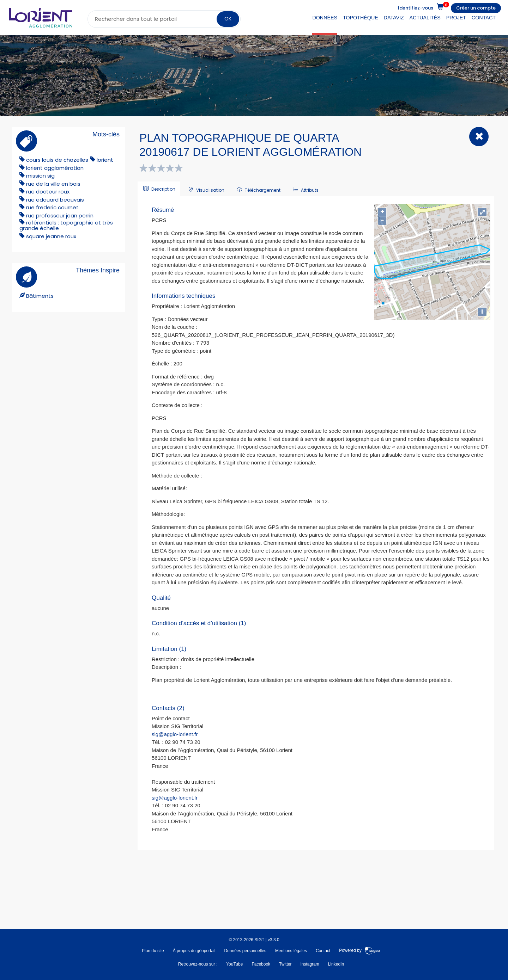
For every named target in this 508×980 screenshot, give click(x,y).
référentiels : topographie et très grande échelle (66, 225)
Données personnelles (245, 951)
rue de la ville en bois (53, 184)
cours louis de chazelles (57, 160)
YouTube (234, 964)
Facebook (261, 964)
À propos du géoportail (194, 951)
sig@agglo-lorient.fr (175, 734)
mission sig (40, 176)
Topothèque (361, 18)
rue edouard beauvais (55, 200)
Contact (484, 18)
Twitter (285, 964)
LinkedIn (336, 964)
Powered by (360, 951)
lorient (105, 160)
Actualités (425, 18)
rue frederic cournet (52, 207)
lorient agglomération (55, 168)
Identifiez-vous (416, 8)
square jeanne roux (51, 236)
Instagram (310, 964)
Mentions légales (291, 951)
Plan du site (153, 951)
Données (325, 18)
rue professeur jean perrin (60, 215)
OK (228, 19)
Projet (456, 18)
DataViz (394, 18)
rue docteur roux (48, 192)
